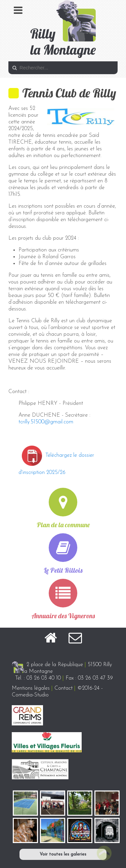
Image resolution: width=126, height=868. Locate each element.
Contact (64, 688)
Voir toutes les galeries (63, 854)
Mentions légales (31, 688)
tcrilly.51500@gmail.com (46, 422)
